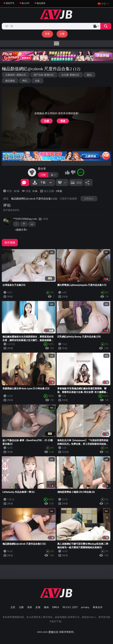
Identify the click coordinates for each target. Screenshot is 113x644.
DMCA (56, 607)
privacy (85, 607)
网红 (25, 81)
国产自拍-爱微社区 (44, 75)
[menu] (56, 44)
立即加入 (89, 199)
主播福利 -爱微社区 (16, 75)
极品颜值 (10, 81)
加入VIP (25, 3)
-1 (32, 224)
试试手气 (10, 3)
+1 (24, 224)
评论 (7, 205)
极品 (89, 75)
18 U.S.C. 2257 (70, 607)
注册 (62, 34)
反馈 (38, 607)
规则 (46, 607)
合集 (37, 81)
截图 (79, 182)
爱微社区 (53, 632)
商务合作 (98, 607)
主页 (13, 607)
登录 (47, 34)
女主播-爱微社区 (70, 75)
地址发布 (41, 3)
